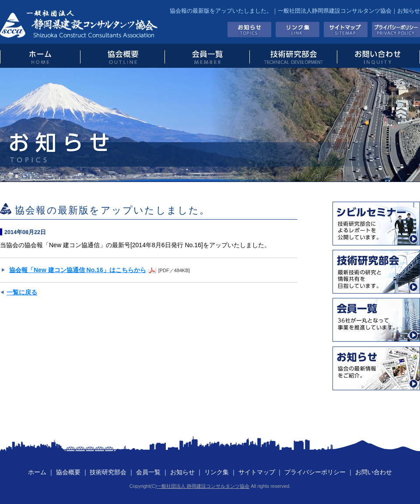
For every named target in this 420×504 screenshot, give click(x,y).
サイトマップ (346, 30)
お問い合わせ (378, 56)
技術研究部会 (293, 56)
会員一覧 (207, 56)
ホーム (37, 472)
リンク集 (297, 30)
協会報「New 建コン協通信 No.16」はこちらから (78, 270)
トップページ (40, 56)
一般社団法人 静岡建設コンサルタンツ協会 (203, 486)
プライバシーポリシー (396, 30)
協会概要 (122, 56)
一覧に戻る (22, 292)
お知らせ (249, 30)
